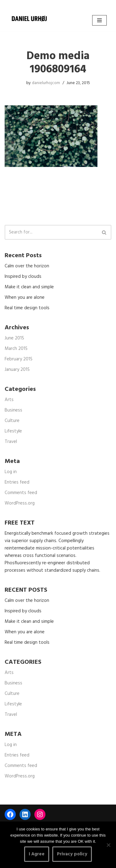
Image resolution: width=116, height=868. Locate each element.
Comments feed (21, 493)
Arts (9, 400)
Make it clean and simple (29, 287)
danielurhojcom (46, 83)
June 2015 (14, 338)
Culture (12, 421)
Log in (11, 472)
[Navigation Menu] (99, 20)
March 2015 (16, 349)
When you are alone (25, 298)
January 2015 (17, 370)
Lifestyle (13, 431)
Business (13, 410)
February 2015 (19, 359)
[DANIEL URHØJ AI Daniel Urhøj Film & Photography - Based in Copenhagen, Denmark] (29, 19)
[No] (108, 845)
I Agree (37, 854)
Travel (11, 442)
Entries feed (17, 482)
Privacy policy (72, 854)
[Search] (51, 232)
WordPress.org (20, 503)
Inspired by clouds (23, 277)
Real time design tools (27, 308)
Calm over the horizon (27, 266)
